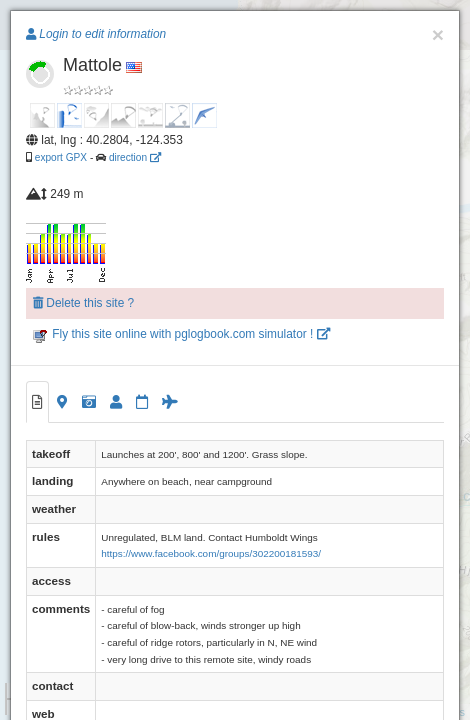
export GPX (61, 157)
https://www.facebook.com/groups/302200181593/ (211, 553)
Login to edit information (96, 34)
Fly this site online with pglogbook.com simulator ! (181, 334)
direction (135, 157)
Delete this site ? (83, 303)
